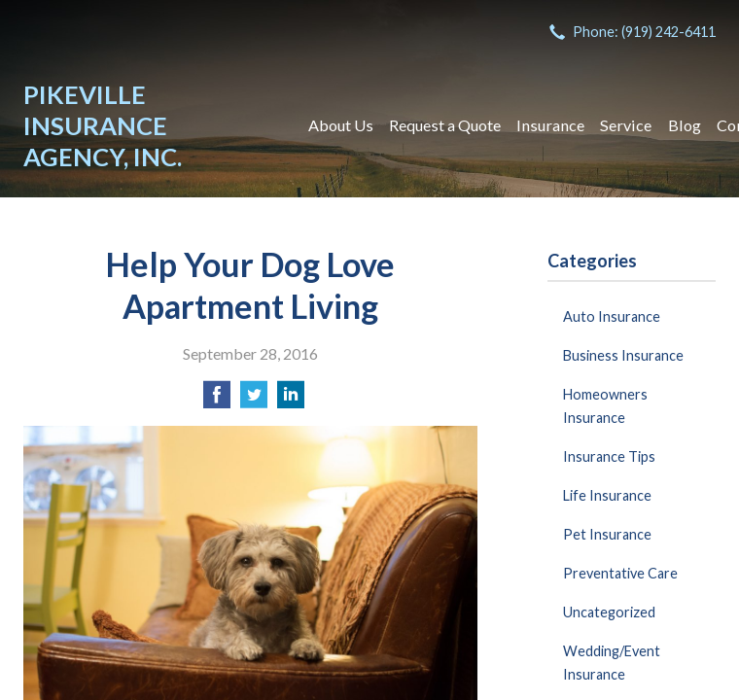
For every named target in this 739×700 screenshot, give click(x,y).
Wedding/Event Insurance (612, 663)
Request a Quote (445, 125)
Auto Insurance (612, 316)
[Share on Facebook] (217, 400)
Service (626, 125)
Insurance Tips (609, 456)
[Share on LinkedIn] (291, 400)
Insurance (550, 125)
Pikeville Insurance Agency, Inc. (103, 125)
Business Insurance (623, 355)
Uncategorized (609, 612)
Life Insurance (607, 495)
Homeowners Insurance (605, 406)
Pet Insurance (607, 534)
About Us (341, 125)
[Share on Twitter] (254, 400)
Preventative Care (620, 573)
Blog (685, 125)
